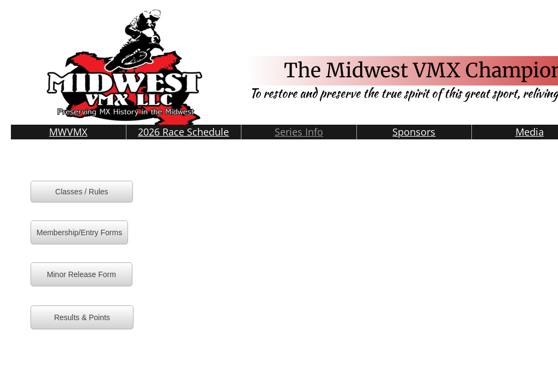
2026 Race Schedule (183, 132)
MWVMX (68, 132)
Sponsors (414, 132)
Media (530, 132)
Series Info (299, 132)
